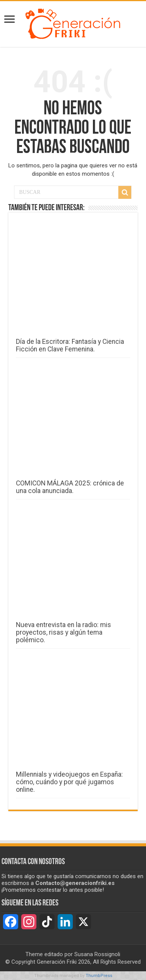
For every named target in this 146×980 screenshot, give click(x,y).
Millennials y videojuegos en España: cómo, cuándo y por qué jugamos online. (69, 782)
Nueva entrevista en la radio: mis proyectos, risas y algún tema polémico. (64, 632)
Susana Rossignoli (97, 954)
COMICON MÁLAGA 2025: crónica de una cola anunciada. (70, 487)
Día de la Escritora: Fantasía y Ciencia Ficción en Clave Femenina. (70, 345)
